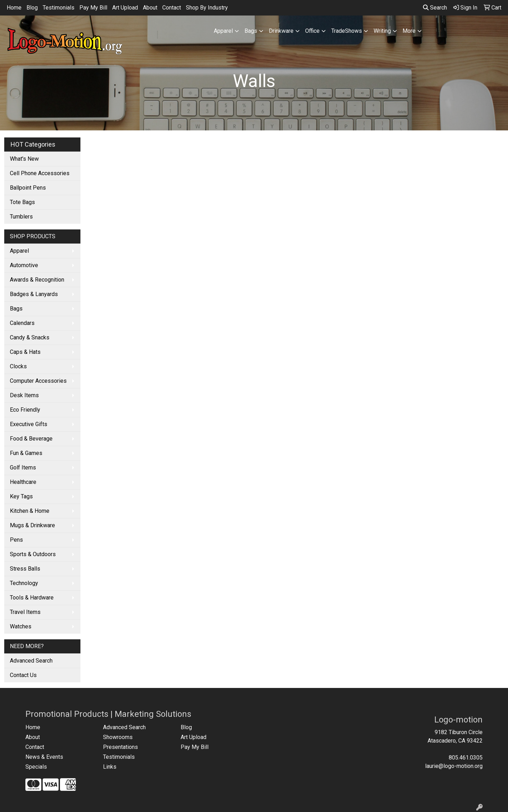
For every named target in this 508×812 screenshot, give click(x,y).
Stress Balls (25, 569)
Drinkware (281, 31)
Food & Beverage (31, 439)
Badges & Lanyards (34, 294)
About (150, 8)
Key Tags (21, 496)
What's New (24, 159)
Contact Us (23, 675)
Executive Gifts (29, 424)
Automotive (24, 265)
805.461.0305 (466, 758)
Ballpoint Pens (28, 188)
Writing (382, 31)
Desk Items (24, 395)
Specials (36, 767)
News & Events (44, 757)
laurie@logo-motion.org (454, 766)
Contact (172, 8)
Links (110, 767)
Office (312, 31)
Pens (16, 540)
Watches (21, 626)
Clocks (18, 366)
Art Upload (125, 8)
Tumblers (21, 217)
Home (14, 8)
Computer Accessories (38, 381)
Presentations (120, 747)
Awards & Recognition (37, 280)
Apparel (223, 31)
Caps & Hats (25, 352)
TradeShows (347, 31)
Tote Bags (22, 202)
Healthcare (23, 482)
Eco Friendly (25, 410)
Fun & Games (26, 453)
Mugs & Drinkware (32, 525)
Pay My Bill (93, 8)
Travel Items (25, 612)
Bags (251, 31)
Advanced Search (31, 661)
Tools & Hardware (32, 598)
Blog (32, 8)
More (409, 31)
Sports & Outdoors (33, 554)
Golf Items (23, 467)
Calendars (22, 323)
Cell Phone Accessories (40, 173)
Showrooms (118, 737)
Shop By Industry (207, 8)
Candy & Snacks (30, 337)
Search (435, 8)
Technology (24, 583)
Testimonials (59, 8)
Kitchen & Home (30, 511)
